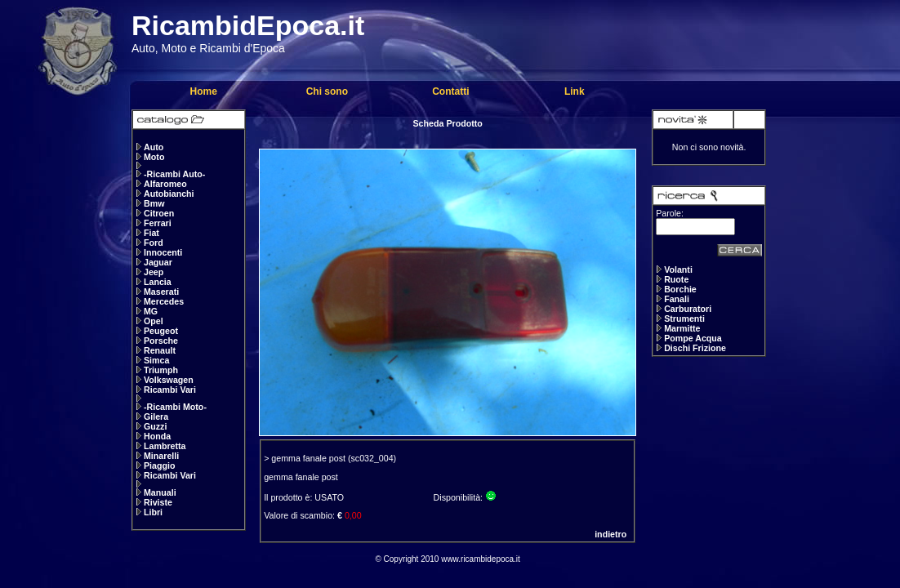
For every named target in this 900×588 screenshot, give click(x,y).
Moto (154, 157)
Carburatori (688, 309)
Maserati (161, 292)
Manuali (160, 492)
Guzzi (155, 426)
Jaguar (158, 262)
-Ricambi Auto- (174, 174)
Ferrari (158, 223)
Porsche (161, 341)
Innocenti (163, 252)
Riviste (158, 502)
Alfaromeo (165, 184)
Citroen (159, 213)
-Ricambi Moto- (175, 407)
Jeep (154, 272)
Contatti (450, 91)
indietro (610, 534)
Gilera (156, 416)
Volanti (678, 269)
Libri (153, 512)
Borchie (680, 289)
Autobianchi (169, 194)
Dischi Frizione (695, 348)
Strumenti (684, 318)
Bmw (154, 203)
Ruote (676, 279)
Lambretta (165, 446)
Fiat (151, 233)
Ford (154, 243)
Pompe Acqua (693, 338)
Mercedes (164, 301)
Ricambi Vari (170, 390)
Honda (157, 436)
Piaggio (159, 465)
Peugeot (161, 331)
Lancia (158, 282)
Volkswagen (169, 380)
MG (151, 311)
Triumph (161, 370)
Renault (160, 350)
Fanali (677, 299)
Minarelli (161, 456)
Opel (154, 321)
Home (203, 91)
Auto (154, 147)
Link (575, 91)
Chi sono (327, 91)
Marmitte (682, 328)
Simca (156, 360)
